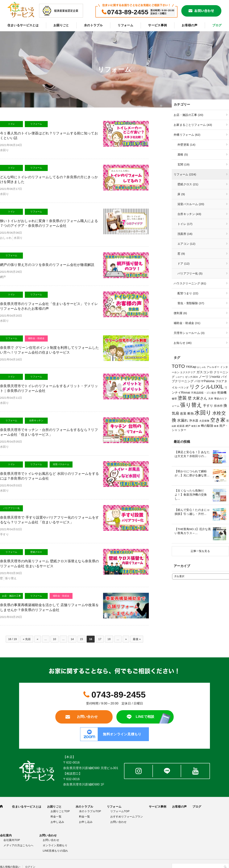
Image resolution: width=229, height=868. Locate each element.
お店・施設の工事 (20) (188, 115)
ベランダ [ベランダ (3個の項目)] (183, 388)
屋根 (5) (183, 154)
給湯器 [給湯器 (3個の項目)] (181, 426)
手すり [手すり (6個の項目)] (208, 406)
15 (81, 639)
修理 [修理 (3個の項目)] (174, 399)
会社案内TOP (12, 840)
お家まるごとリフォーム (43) (193, 125)
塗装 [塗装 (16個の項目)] (182, 398)
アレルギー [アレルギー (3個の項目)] (213, 367)
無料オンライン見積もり (122, 734)
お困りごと (61, 25)
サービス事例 (157, 25)
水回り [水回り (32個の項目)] (203, 413)
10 (55, 639)
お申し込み (57, 822)
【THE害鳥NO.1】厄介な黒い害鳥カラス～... (193, 531)
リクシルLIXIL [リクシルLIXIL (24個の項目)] (206, 387)
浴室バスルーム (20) (191, 204)
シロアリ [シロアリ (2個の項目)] (180, 377)
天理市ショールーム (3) (189, 333)
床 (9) (181, 194)
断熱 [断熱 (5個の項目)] (191, 413)
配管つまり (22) (188, 293)
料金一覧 (56, 817)
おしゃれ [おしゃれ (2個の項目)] (201, 367)
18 (109, 639)
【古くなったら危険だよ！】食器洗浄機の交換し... (191, 495)
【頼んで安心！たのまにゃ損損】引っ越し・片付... (192, 512)
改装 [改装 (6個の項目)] (183, 413)
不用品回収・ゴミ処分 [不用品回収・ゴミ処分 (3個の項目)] (204, 393)
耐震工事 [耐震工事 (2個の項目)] (196, 426)
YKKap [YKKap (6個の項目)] (191, 367)
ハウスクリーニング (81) (190, 283)
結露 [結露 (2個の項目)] (174, 426)
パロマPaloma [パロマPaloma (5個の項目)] (204, 381)
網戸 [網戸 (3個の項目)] (188, 426)
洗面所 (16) (185, 234)
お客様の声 (189, 25)
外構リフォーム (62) (187, 135)
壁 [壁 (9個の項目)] (190, 398)
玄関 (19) (183, 164)
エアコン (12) (186, 244)
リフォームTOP (120, 811)
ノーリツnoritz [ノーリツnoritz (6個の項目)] (210, 377)
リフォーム (125, 25)
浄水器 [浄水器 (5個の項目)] (194, 420)
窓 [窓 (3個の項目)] (228, 421)
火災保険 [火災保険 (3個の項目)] (204, 421)
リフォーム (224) (185, 174)
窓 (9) (181, 254)
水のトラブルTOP (90, 811)
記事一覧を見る (200, 551)
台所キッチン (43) (189, 214)
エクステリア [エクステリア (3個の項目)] (188, 372)
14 (72, 639)
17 (100, 639)
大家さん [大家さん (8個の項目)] (200, 398)
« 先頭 (27, 639)
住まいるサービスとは (23, 25)
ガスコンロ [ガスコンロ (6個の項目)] (205, 372)
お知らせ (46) (183, 343)
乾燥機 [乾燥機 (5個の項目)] (222, 392)
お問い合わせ (204, 11)
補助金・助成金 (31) (187, 323)
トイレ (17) (185, 224)
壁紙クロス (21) (188, 184)
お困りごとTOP (60, 811)
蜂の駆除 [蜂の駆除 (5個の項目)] (207, 426)
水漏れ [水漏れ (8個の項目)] (183, 420)
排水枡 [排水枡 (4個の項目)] (218, 406)
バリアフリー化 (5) (190, 273)
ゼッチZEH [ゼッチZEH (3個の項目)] (192, 377)
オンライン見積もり (55, 845)
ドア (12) (183, 264)
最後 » (137, 639)
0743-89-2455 (128, 12)
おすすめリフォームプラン (127, 817)
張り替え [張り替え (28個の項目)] (191, 405)
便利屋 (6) (180, 313)
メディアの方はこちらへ (19, 845)
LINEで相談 (145, 717)
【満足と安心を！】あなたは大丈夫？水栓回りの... (192, 454)
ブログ (217, 25)
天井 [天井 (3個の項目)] (211, 399)
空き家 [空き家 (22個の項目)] (218, 420)
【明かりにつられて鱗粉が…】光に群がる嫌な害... (192, 473)
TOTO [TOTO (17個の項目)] (178, 366)
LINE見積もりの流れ (55, 851)
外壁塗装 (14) (186, 145)
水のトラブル (93, 25)
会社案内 (6, 835)
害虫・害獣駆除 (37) (191, 303)
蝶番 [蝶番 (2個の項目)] (216, 426)
